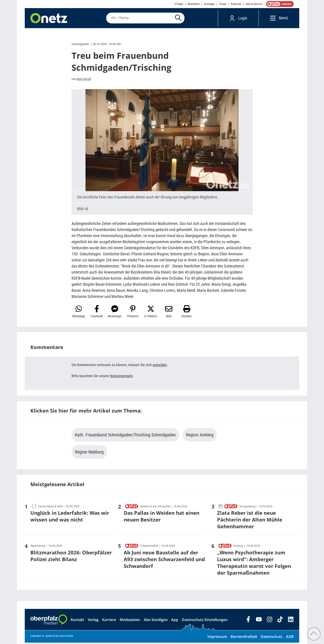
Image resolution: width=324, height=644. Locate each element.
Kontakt (77, 621)
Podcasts (236, 4)
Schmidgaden (80, 45)
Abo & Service (254, 4)
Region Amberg (200, 436)
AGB (290, 638)
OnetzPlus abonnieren (279, 4)
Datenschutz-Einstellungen (205, 621)
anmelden (160, 366)
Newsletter (194, 4)
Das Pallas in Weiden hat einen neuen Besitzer (162, 517)
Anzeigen (209, 4)
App (175, 621)
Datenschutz (272, 638)
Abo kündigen (156, 621)
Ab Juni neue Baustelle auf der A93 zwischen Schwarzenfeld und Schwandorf (164, 560)
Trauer (223, 4)
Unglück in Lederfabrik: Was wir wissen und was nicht (70, 517)
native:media (66, 637)
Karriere (109, 621)
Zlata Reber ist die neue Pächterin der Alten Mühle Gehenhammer (250, 521)
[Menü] (272, 19)
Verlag (93, 621)
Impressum (217, 638)
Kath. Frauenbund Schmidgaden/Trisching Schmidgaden (125, 436)
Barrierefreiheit (244, 638)
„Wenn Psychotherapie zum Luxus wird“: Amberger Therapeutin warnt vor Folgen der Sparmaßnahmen (254, 564)
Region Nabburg (89, 453)
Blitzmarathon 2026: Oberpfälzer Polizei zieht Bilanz (71, 557)
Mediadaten (130, 621)
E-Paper (179, 4)
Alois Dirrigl (84, 80)
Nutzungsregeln (121, 377)
